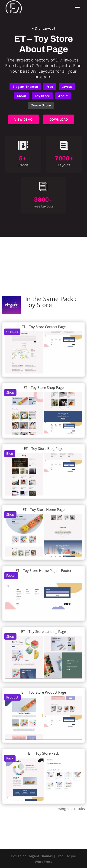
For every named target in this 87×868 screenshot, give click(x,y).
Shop (10, 392)
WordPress (43, 862)
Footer (11, 575)
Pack (10, 758)
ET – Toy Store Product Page (44, 692)
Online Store (41, 105)
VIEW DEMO (24, 119)
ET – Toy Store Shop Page (43, 387)
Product (12, 697)
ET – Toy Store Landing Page (43, 631)
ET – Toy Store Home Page (44, 509)
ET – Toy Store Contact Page (44, 327)
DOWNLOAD (59, 119)
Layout (67, 87)
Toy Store (42, 96)
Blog (10, 453)
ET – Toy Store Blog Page (43, 448)
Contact (12, 332)
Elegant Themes (25, 87)
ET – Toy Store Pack (43, 753)
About (22, 96)
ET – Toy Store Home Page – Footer (43, 570)
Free (50, 87)
